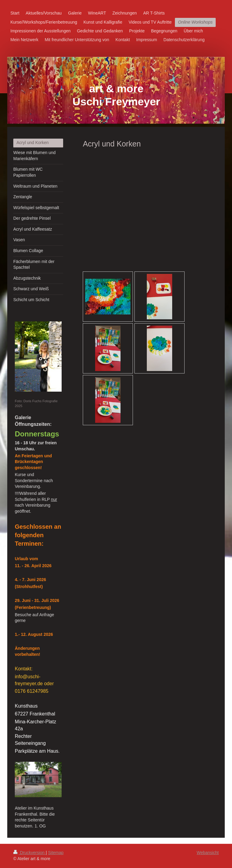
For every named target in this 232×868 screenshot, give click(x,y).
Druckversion (29, 853)
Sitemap (56, 853)
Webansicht (208, 853)
